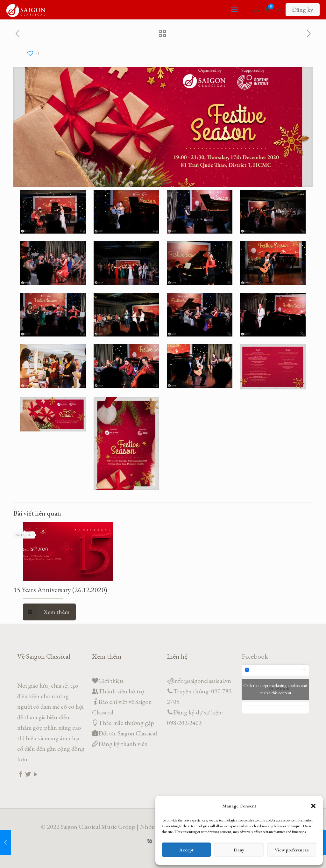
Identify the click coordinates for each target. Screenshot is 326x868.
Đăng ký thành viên (123, 744)
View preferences (292, 850)
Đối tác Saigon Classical (128, 733)
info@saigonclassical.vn (202, 681)
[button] (313, 806)
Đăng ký (303, 10)
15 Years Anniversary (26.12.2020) (60, 590)
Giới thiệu (111, 681)
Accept (186, 850)
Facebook (255, 656)
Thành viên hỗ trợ (121, 691)
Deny (239, 850)
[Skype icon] (150, 841)
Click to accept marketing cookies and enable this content (275, 689)
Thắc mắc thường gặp (126, 723)
